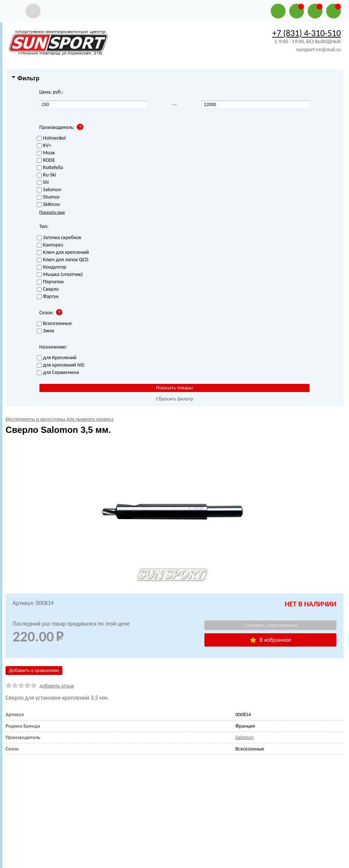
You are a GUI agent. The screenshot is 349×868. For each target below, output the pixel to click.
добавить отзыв (57, 686)
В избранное (270, 640)
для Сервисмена (58, 373)
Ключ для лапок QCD (63, 260)
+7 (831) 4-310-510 (307, 33)
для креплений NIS (61, 365)
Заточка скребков (59, 238)
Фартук (48, 297)
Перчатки (50, 282)
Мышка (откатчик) (60, 275)
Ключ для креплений (63, 253)
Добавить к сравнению (34, 670)
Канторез (50, 245)
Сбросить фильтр (175, 399)
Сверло (48, 289)
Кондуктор (52, 267)
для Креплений (57, 358)
